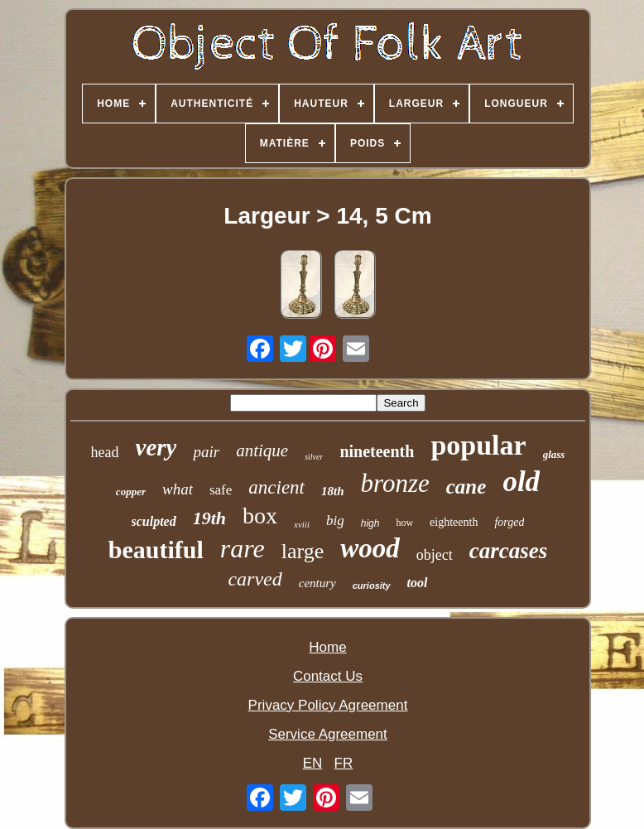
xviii (302, 524)
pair (206, 452)
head (105, 452)
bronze (395, 483)
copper (131, 492)
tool (418, 583)
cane (466, 487)
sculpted (154, 521)
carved (255, 579)
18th (333, 491)
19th (209, 518)
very (156, 447)
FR (344, 763)
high (370, 523)
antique (262, 451)
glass (554, 454)
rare (243, 548)
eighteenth (454, 522)
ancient (276, 487)
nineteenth (377, 451)
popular (478, 445)
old (521, 482)
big (335, 521)
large (303, 551)
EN (313, 763)
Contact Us (328, 676)
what (178, 489)
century (317, 583)
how (404, 523)
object (435, 555)
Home (327, 647)
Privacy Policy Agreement (328, 705)
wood (370, 548)
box (260, 516)
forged (509, 522)
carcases (508, 551)
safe (221, 490)
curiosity (372, 586)
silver (314, 457)
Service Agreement (328, 734)
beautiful (156, 549)
